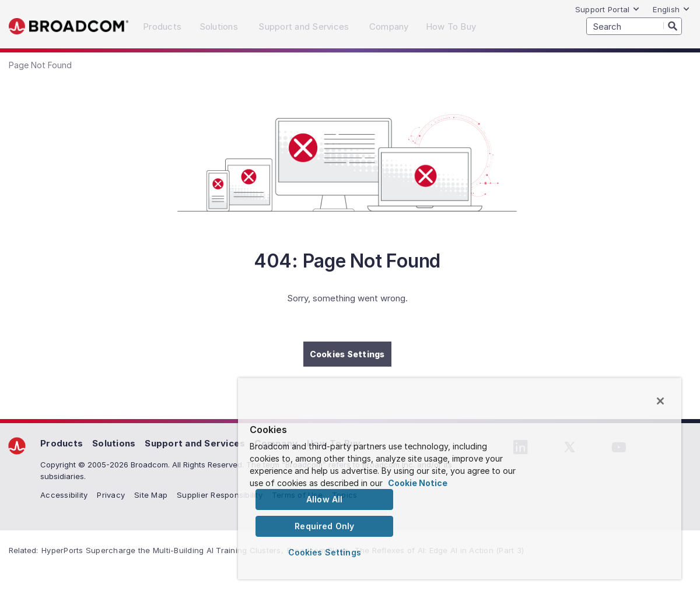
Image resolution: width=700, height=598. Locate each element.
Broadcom (69, 27)
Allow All (324, 499)
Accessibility (64, 495)
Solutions (114, 443)
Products (62, 443)
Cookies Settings (347, 354)
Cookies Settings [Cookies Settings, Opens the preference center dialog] (325, 552)
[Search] (673, 26)
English (671, 9)
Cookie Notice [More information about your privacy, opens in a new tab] (418, 483)
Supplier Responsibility (220, 495)
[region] (460, 479)
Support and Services (195, 443)
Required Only (324, 526)
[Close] (660, 401)
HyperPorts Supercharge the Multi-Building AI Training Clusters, (162, 550)
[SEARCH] (634, 26)
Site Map (151, 495)
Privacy (111, 495)
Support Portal (608, 9)
